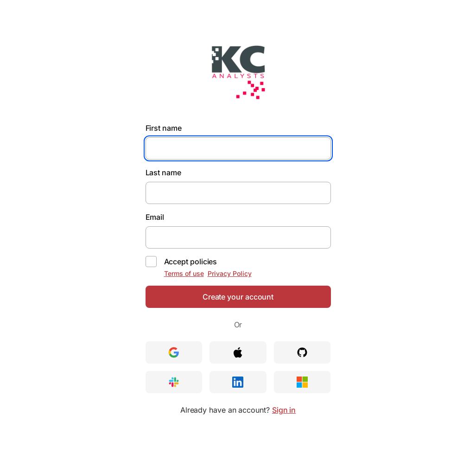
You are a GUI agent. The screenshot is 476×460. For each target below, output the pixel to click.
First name (164, 128)
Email (155, 217)
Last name (163, 172)
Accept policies (191, 262)
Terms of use (184, 273)
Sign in (284, 410)
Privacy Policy (230, 273)
